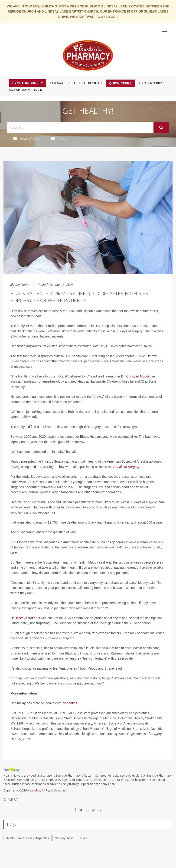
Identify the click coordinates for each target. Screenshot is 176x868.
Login (38, 90)
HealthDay (34, 790)
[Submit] (161, 127)
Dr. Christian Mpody (135, 376)
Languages (58, 83)
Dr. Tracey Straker (24, 618)
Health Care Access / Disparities (27, 838)
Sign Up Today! (20, 90)
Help (74, 83)
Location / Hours (151, 83)
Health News (27, 138)
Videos (60, 138)
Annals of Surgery (126, 467)
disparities (70, 703)
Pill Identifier (92, 83)
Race (84, 838)
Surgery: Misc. (65, 838)
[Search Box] (80, 127)
